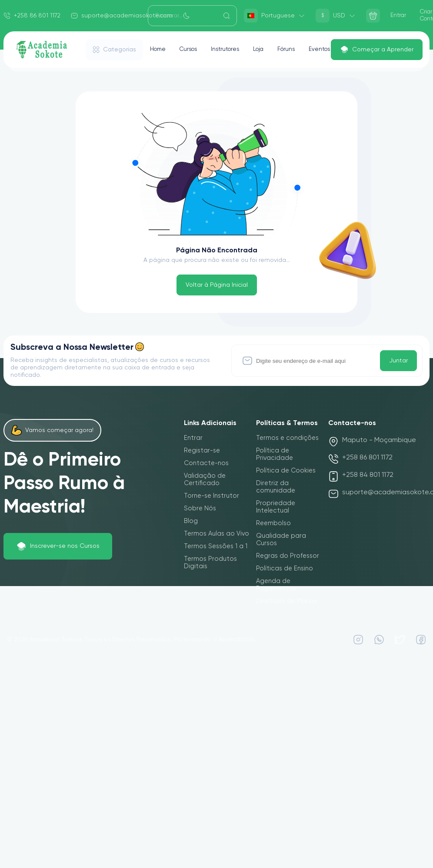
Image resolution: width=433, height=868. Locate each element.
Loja (266, 50)
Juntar (398, 361)
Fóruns (295, 50)
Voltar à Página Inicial (217, 285)
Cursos (191, 50)
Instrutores (231, 50)
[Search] (192, 16)
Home (159, 50)
